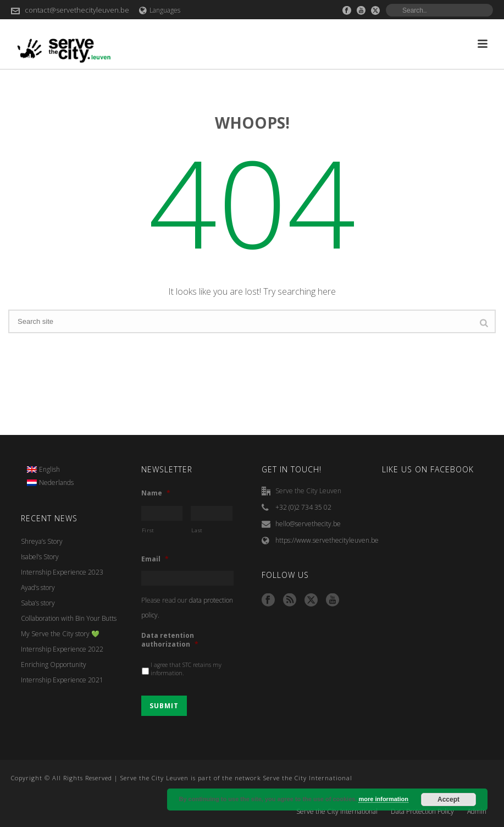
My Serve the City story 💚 (60, 634)
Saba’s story (38, 603)
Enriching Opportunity (54, 665)
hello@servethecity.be (308, 524)
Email (155, 559)
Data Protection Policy (422, 812)
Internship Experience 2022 (62, 649)
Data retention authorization (170, 640)
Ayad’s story (38, 588)
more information (383, 799)
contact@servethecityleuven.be (77, 10)
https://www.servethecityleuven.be (327, 540)
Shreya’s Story (42, 541)
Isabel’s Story (40, 557)
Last (197, 530)
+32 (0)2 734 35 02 (303, 507)
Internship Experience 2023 (62, 572)
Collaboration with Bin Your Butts (69, 618)
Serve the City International (337, 812)
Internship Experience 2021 (62, 680)
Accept (448, 800)
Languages (160, 10)
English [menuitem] (49, 469)
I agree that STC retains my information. (186, 669)
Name (156, 493)
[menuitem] (51, 470)
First (148, 530)
